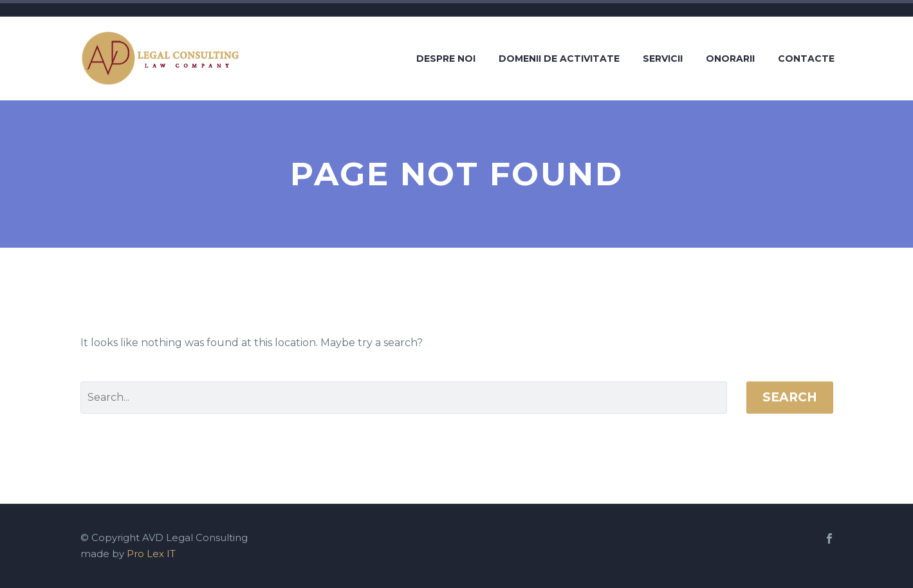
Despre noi (446, 59)
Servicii (663, 59)
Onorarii (730, 59)
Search (790, 397)
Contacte (806, 59)
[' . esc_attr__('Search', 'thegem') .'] (404, 398)
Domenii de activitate (559, 59)
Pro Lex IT (151, 554)
